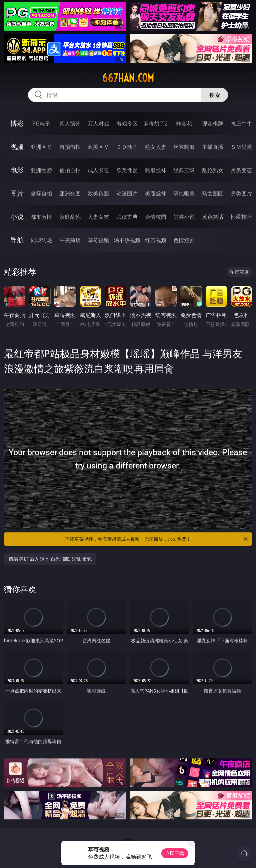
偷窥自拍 (41, 193)
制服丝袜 (156, 170)
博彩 (17, 123)
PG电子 (41, 124)
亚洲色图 (70, 193)
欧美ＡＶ (98, 147)
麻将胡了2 (155, 124)
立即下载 (175, 853)
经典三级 (184, 170)
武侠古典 (127, 217)
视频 (17, 147)
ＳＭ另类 (241, 147)
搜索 (215, 95)
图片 (17, 193)
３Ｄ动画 (127, 147)
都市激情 (41, 217)
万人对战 (98, 124)
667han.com (128, 78)
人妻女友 (98, 217)
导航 (17, 240)
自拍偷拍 (70, 147)
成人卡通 (98, 170)
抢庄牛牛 (241, 124)
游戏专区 (127, 124)
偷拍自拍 (70, 170)
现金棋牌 (213, 124)
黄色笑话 (213, 217)
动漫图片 (127, 193)
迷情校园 (156, 217)
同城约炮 (41, 240)
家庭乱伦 (70, 217)
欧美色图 (98, 193)
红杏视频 (156, 240)
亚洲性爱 (41, 170)
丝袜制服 (184, 147)
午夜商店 (70, 240)
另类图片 (241, 193)
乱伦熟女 (213, 170)
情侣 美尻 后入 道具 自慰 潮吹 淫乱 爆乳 (50, 559)
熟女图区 (213, 193)
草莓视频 (98, 240)
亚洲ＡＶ (41, 147)
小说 (17, 217)
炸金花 (184, 124)
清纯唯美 (184, 193)
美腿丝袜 (156, 193)
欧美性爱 (127, 170)
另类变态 (241, 170)
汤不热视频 (127, 240)
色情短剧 (184, 240)
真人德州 (70, 124)
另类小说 (184, 217)
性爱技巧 (241, 217)
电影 (17, 170)
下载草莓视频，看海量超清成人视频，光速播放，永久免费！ (157, 539)
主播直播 (213, 147)
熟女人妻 (156, 147)
